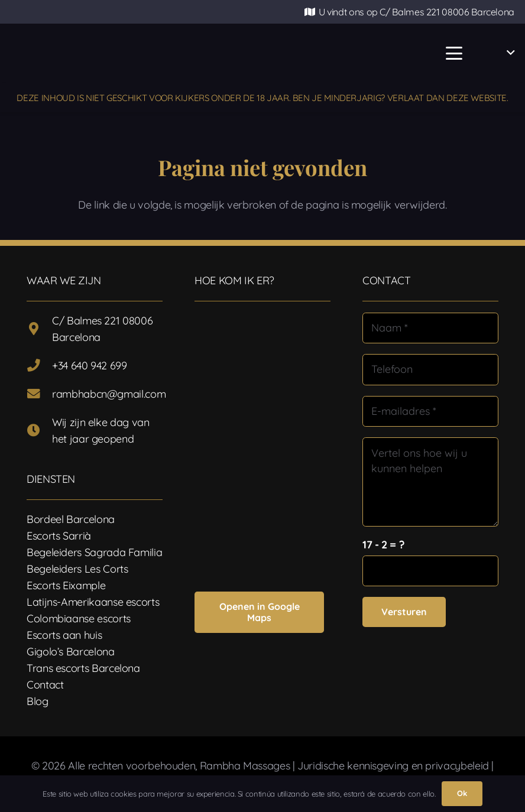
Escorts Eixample (66, 585)
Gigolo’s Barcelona (71, 652)
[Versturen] (404, 612)
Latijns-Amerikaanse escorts (93, 602)
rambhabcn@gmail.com (109, 394)
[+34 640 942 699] (39, 366)
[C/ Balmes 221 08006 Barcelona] (39, 329)
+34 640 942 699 (90, 366)
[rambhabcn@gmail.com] (39, 394)
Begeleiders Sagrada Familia (94, 552)
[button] (454, 53)
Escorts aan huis (64, 635)
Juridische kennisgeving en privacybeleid (393, 766)
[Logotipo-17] (188, 53)
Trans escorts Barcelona (83, 668)
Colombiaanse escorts (79, 618)
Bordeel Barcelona (71, 519)
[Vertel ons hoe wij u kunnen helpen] (430, 482)
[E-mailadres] (430, 411)
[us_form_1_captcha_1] (430, 571)
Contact (45, 685)
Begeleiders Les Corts (77, 569)
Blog (38, 701)
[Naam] (430, 328)
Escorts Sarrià (59, 536)
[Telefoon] (430, 369)
